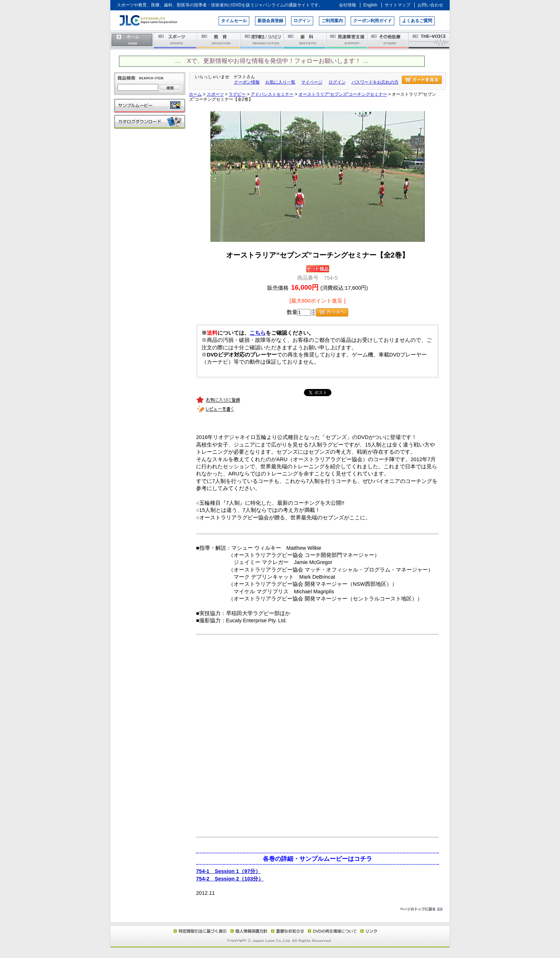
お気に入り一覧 (280, 82)
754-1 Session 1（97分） (228, 871)
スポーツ (176, 40)
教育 (219, 40)
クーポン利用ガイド (372, 21)
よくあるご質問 (417, 21)
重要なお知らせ (286, 931)
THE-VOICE (429, 40)
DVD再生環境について (333, 931)
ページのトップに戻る (280, 909)
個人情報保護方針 (248, 931)
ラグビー (237, 94)
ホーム (132, 40)
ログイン (302, 21)
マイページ (312, 82)
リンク (368, 931)
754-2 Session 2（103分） (230, 879)
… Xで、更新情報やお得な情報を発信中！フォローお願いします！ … (272, 61)
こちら (258, 333)
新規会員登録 (270, 21)
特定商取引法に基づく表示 (200, 931)
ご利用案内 (332, 21)
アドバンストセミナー (272, 94)
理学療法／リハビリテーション (262, 40)
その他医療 (388, 40)
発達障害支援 (347, 40)
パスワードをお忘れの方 (375, 82)
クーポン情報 (247, 82)
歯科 (305, 40)
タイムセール (234, 21)
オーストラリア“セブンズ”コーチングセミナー (343, 94)
